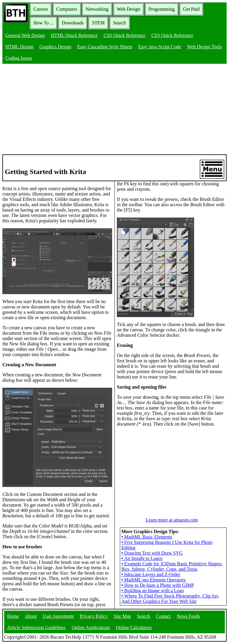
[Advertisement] (114, 110)
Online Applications (91, 627)
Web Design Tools (204, 47)
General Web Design (25, 35)
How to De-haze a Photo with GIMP (158, 585)
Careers (41, 9)
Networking (97, 9)
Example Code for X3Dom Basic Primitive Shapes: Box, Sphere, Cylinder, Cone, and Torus (172, 566)
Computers (67, 9)
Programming (162, 9)
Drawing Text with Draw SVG (152, 553)
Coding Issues (19, 58)
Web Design (129, 9)
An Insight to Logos (142, 558)
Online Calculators (134, 627)
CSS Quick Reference (124, 35)
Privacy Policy (94, 616)
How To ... (43, 23)
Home (13, 616)
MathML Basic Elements (147, 537)
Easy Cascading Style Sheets (105, 47)
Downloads (73, 23)
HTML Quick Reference (74, 35)
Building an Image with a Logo (153, 591)
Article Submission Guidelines (36, 627)
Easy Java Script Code (160, 47)
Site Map (122, 616)
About (31, 616)
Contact (163, 616)
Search (120, 23)
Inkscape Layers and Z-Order (151, 574)
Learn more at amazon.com (172, 520)
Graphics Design (55, 47)
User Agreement (58, 616)
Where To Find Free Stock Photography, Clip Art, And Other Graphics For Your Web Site (170, 599)
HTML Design (19, 47)
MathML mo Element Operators (154, 580)
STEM (98, 23)
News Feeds (188, 616)
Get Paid (191, 9)
